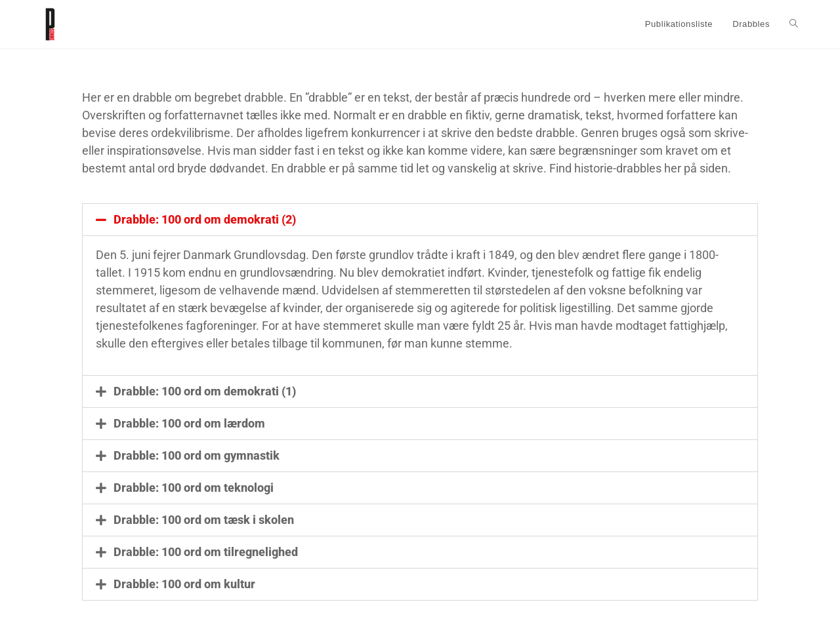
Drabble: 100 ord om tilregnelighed (206, 552)
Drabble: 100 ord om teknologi (194, 488)
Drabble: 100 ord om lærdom (189, 423)
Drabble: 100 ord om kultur (184, 584)
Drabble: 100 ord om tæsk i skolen (204, 520)
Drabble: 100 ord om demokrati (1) (205, 391)
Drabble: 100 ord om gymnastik (197, 455)
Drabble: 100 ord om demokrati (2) (205, 219)
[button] (420, 220)
